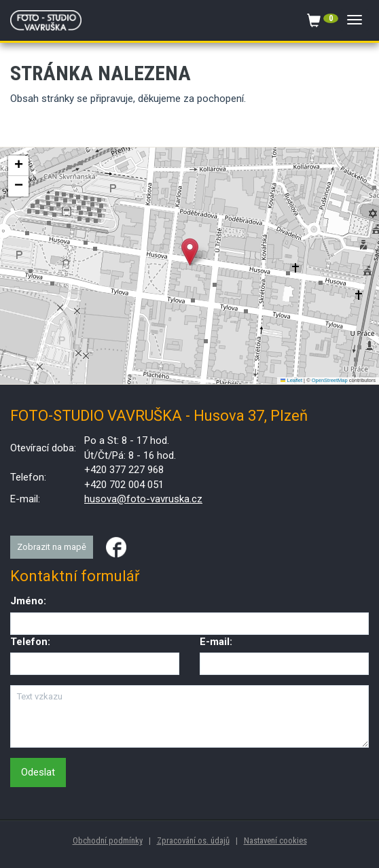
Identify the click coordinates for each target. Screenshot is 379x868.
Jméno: (28, 601)
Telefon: (30, 642)
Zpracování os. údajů (193, 840)
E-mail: (216, 642)
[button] (190, 252)
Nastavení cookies (275, 840)
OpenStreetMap (330, 380)
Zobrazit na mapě (52, 547)
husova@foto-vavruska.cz (143, 499)
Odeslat (38, 772)
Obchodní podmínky (108, 840)
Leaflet (291, 380)
